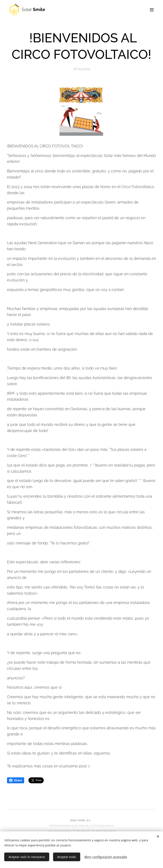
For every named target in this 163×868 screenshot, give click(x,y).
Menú (152, 10)
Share (16, 780)
